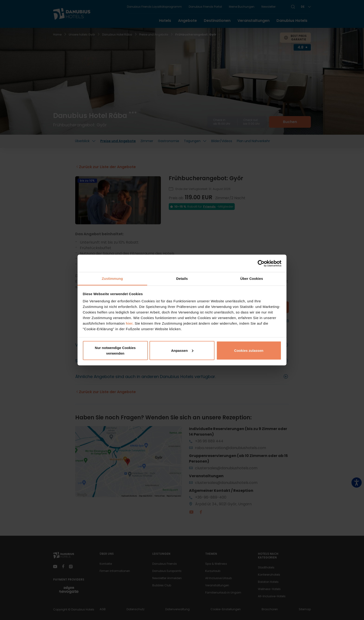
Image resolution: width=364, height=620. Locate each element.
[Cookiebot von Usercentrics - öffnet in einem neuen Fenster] (261, 263)
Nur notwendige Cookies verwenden (115, 350)
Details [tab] (182, 279)
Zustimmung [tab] (112, 279)
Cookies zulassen (249, 350)
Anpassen (182, 350)
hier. (130, 323)
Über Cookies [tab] (252, 279)
